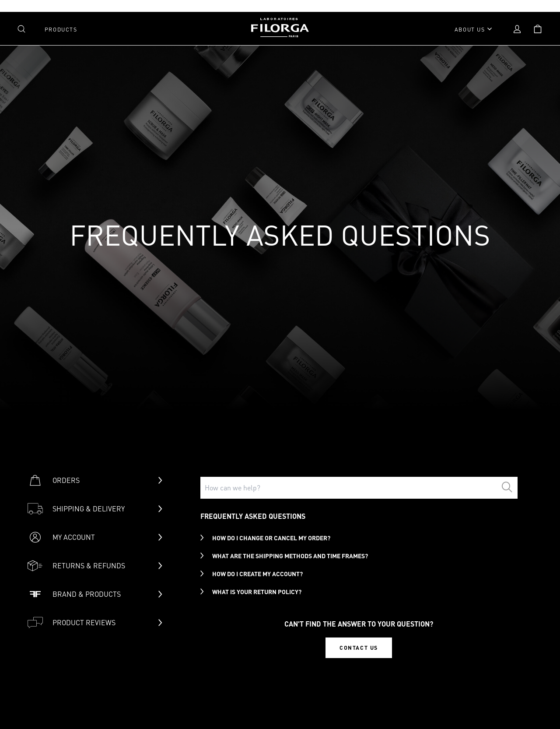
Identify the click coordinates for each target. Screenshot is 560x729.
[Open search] (21, 29)
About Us (470, 29)
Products (61, 29)
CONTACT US (359, 648)
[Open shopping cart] (538, 29)
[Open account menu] (517, 29)
